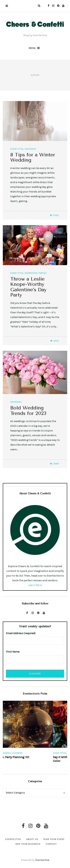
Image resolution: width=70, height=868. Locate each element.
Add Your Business (28, 844)
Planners (32, 753)
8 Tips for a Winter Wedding (33, 157)
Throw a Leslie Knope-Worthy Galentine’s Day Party (28, 287)
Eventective (13, 839)
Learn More (35, 585)
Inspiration (31, 273)
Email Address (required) (21, 633)
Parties (43, 273)
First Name (13, 652)
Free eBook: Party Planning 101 (23, 757)
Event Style (17, 149)
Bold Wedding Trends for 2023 (28, 411)
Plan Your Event (54, 839)
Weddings (30, 149)
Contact (51, 844)
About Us (32, 839)
